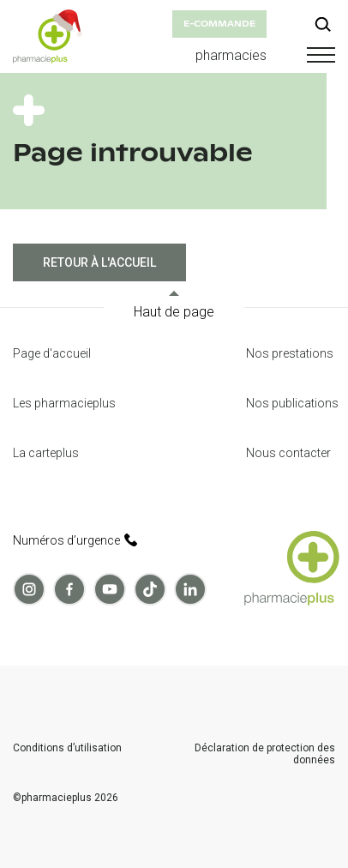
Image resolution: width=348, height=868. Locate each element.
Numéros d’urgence (75, 540)
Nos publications (292, 403)
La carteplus (46, 453)
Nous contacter (288, 453)
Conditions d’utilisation (67, 748)
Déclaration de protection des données (265, 754)
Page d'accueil (52, 353)
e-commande (219, 24)
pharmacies (231, 55)
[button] (318, 55)
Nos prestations (290, 353)
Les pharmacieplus (64, 403)
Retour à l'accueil (99, 262)
